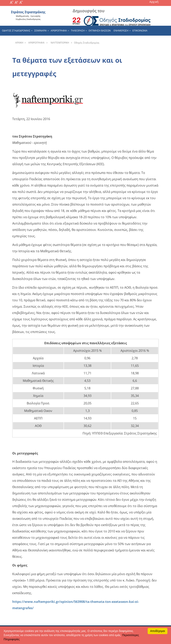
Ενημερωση (121, 31)
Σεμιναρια (40, 31)
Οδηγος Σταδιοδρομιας (16, 31)
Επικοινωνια (140, 31)
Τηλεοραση (78, 31)
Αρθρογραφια (59, 31)
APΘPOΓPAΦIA (36, 43)
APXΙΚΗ (19, 43)
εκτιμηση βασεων (100, 31)
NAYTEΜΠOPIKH (59, 43)
